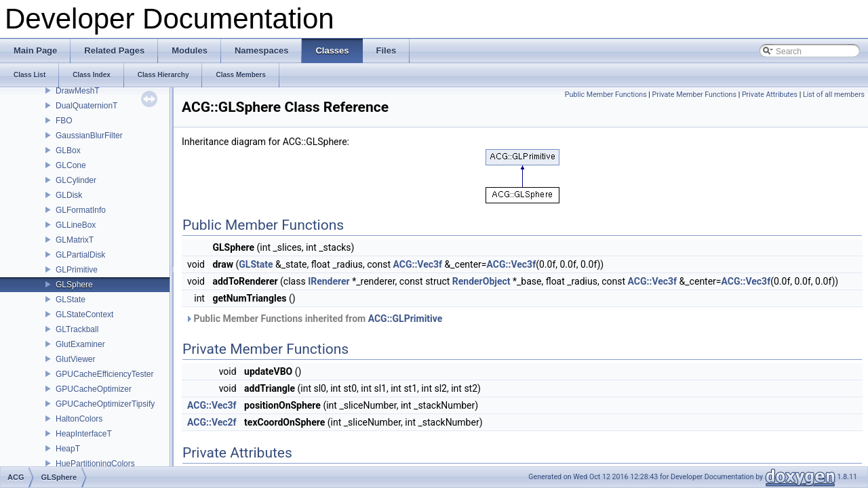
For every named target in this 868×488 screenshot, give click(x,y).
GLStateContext (84, 314)
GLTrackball (77, 329)
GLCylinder (76, 180)
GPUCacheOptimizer (94, 389)
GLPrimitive (77, 270)
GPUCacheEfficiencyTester (105, 374)
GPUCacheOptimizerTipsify (105, 404)
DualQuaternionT (86, 106)
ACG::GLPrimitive (406, 319)
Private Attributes (770, 95)
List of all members (834, 95)
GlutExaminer (80, 344)
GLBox (68, 150)
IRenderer (329, 281)
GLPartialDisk (80, 255)
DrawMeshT (78, 91)
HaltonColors (79, 419)
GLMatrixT (75, 240)
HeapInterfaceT (84, 434)
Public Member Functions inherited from (314, 319)
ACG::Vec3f (417, 264)
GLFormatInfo (81, 210)
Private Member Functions (694, 95)
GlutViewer (75, 359)
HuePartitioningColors (95, 464)
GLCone (71, 165)
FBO (64, 121)
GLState (71, 300)
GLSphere (74, 285)
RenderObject (481, 281)
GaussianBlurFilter (89, 136)
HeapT (68, 449)
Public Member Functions (606, 95)
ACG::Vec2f (212, 422)
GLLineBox (76, 225)
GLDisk (69, 195)
